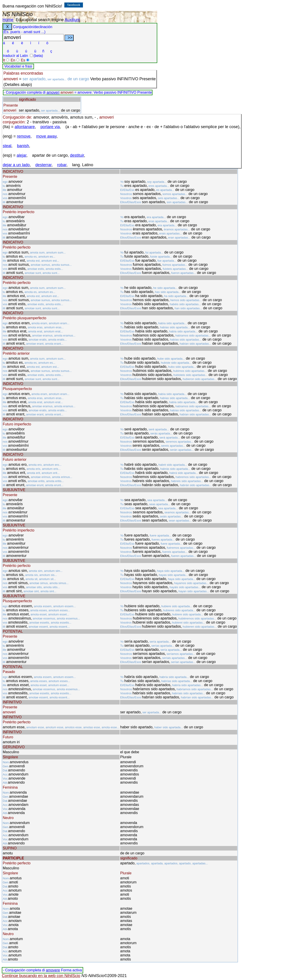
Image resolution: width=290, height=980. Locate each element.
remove (24, 136)
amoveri (53, 92)
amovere (53, 970)
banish (23, 146)
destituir (77, 155)
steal (7, 146)
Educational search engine (40, 20)
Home (8, 20)
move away (46, 136)
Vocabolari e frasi (18, 66)
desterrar (43, 165)
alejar (22, 155)
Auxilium (72, 20)
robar (62, 165)
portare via (50, 127)
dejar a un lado (16, 165)
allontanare (25, 127)
